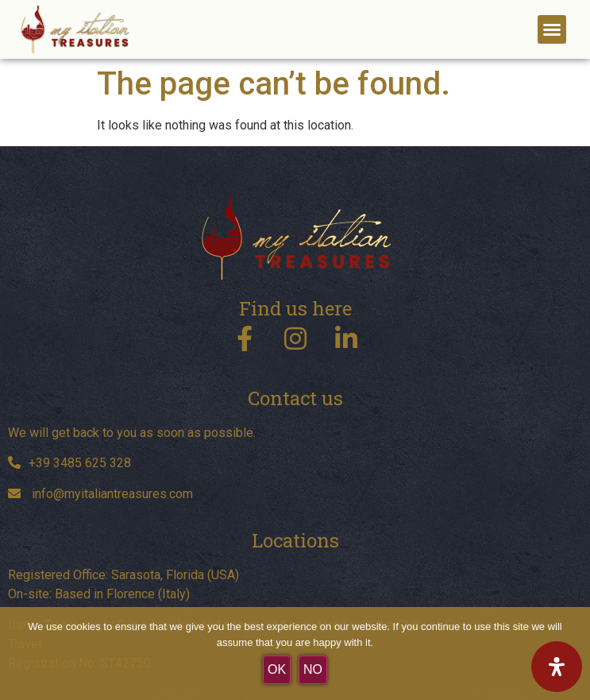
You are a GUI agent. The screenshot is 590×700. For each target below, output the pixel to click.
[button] (552, 29)
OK (277, 669)
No (313, 669)
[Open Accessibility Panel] (557, 667)
